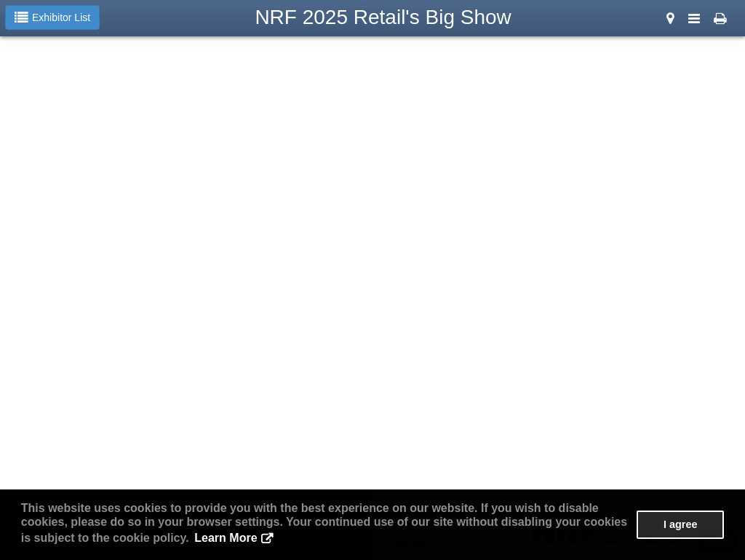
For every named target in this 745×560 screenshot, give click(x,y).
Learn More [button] (226, 538)
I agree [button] (680, 524)
